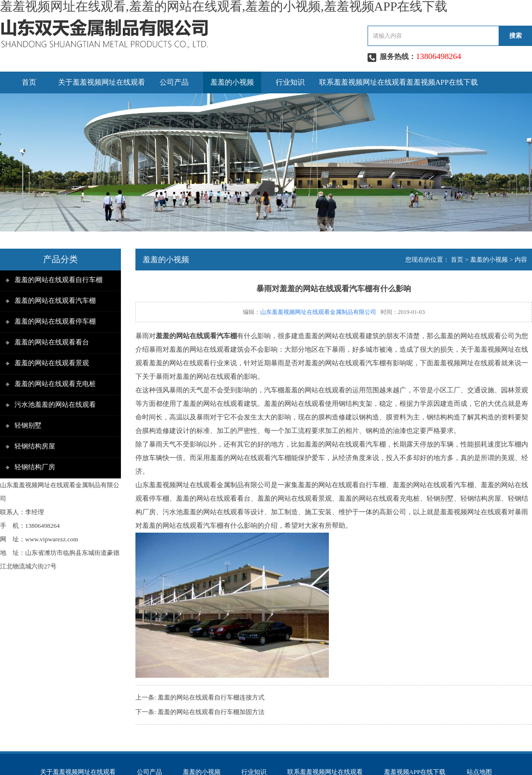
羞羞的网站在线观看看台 (52, 342)
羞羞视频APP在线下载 (442, 82)
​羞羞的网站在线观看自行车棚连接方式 (211, 697)
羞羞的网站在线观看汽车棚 (55, 301)
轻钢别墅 (28, 425)
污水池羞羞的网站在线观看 (55, 405)
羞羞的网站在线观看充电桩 (55, 384)
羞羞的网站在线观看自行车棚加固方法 (211, 712)
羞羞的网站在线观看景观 (52, 363)
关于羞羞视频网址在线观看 (102, 82)
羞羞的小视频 (232, 82)
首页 (29, 82)
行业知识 (290, 82)
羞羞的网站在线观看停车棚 (55, 321)
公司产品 (174, 82)
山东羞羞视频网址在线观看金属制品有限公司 (318, 312)
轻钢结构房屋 (35, 446)
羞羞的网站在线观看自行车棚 (59, 280)
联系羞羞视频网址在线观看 (363, 82)
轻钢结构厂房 (35, 467)
